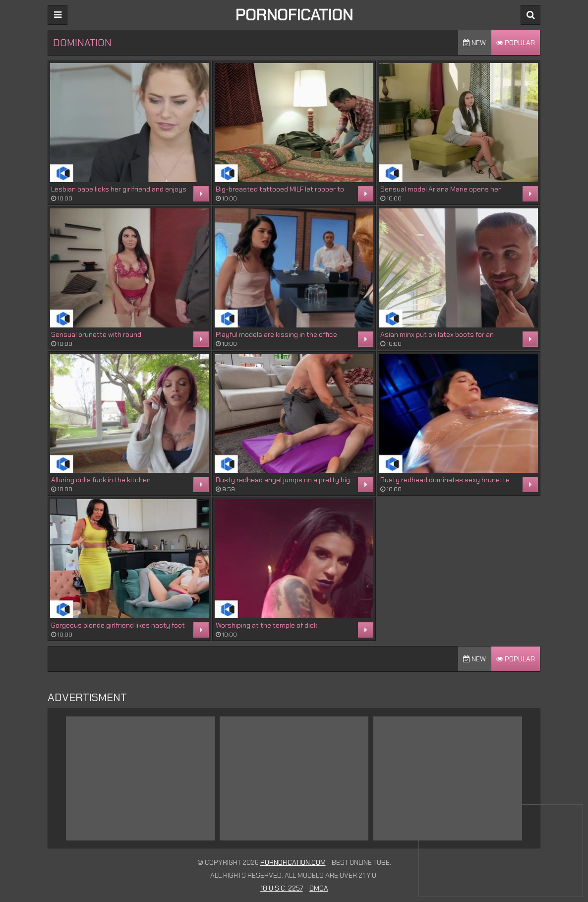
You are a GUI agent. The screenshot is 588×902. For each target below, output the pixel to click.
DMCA (319, 888)
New (474, 43)
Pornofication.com (293, 862)
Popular (516, 43)
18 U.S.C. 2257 (282, 888)
